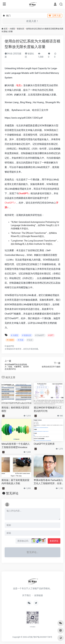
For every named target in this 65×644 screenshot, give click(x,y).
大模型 (12, 29)
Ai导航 (30, 637)
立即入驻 (55, 16)
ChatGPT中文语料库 (44, 444)
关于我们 (26, 595)
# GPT (51, 335)
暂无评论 (12, 493)
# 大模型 (15, 335)
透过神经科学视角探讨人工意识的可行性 (48, 409)
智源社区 (21, 29)
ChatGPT (9, 203)
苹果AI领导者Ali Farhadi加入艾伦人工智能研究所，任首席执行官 (48, 482)
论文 (19, 85)
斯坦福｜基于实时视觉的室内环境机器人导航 (15, 482)
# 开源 (20, 340)
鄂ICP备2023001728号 (43, 637)
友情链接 (39, 595)
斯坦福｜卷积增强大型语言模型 (15, 409)
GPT (26, 193)
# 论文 (30, 340)
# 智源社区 (27, 335)
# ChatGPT (40, 335)
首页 (6, 29)
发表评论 (54, 541)
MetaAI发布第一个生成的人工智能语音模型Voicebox (16, 446)
